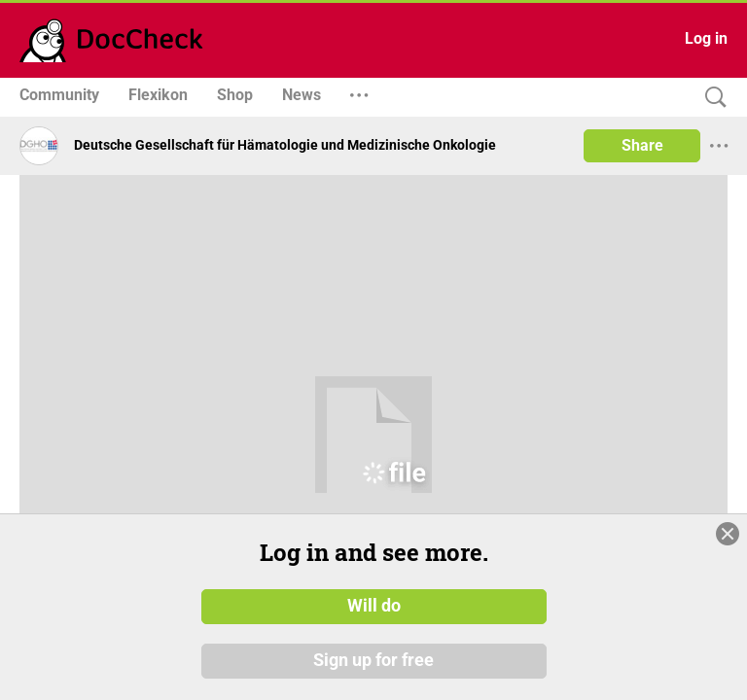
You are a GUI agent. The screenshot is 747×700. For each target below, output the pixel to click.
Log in (706, 38)
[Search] (711, 98)
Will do (374, 616)
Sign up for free (373, 670)
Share (642, 145)
